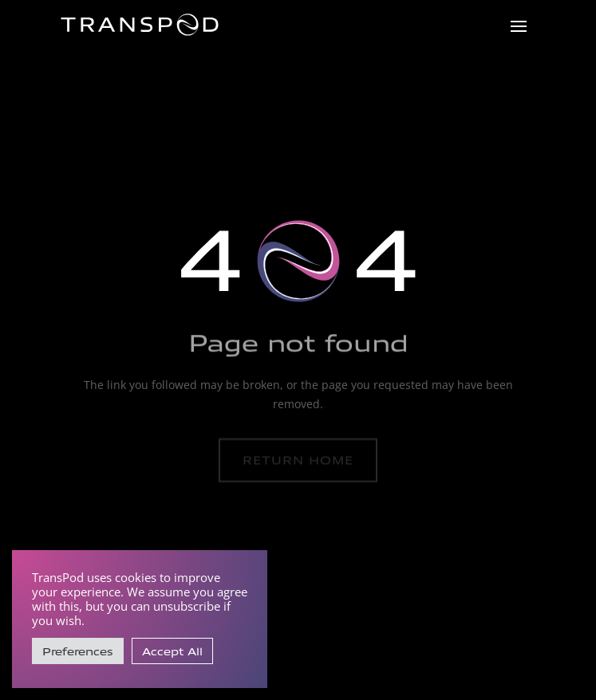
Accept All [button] (172, 651)
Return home (298, 460)
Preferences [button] (78, 651)
